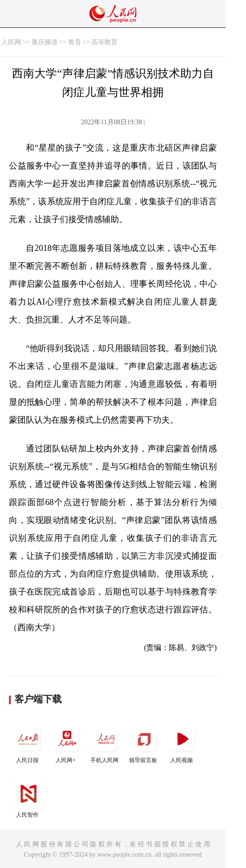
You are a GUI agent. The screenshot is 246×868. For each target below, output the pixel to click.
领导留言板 (144, 743)
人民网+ (67, 743)
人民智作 (28, 798)
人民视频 (183, 743)
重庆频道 (45, 42)
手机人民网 (105, 743)
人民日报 (28, 743)
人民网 (11, 42)
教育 (75, 42)
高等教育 (104, 42)
